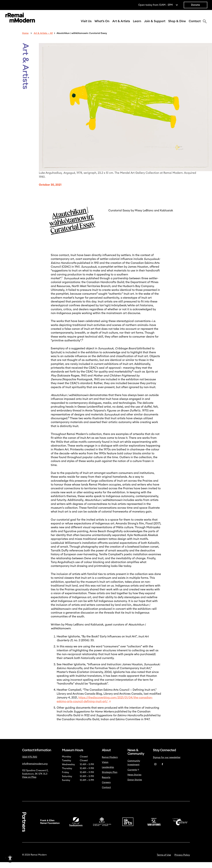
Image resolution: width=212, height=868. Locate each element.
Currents (133, 776)
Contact (195, 24)
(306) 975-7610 (30, 763)
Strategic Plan (110, 778)
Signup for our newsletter (167, 763)
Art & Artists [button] (121, 24)
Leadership (108, 773)
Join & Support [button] (155, 24)
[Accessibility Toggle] (24, 858)
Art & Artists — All (43, 39)
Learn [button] (137, 24)
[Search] (205, 25)
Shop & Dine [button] (177, 24)
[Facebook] (162, 770)
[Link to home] (20, 21)
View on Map (29, 783)
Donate (196, 5)
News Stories (134, 781)
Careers (106, 788)
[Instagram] (155, 770)
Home (25, 39)
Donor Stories (135, 786)
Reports (106, 783)
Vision (105, 768)
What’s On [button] (102, 24)
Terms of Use (164, 861)
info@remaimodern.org (35, 770)
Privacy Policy (182, 861)
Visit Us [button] (86, 24)
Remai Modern (110, 763)
